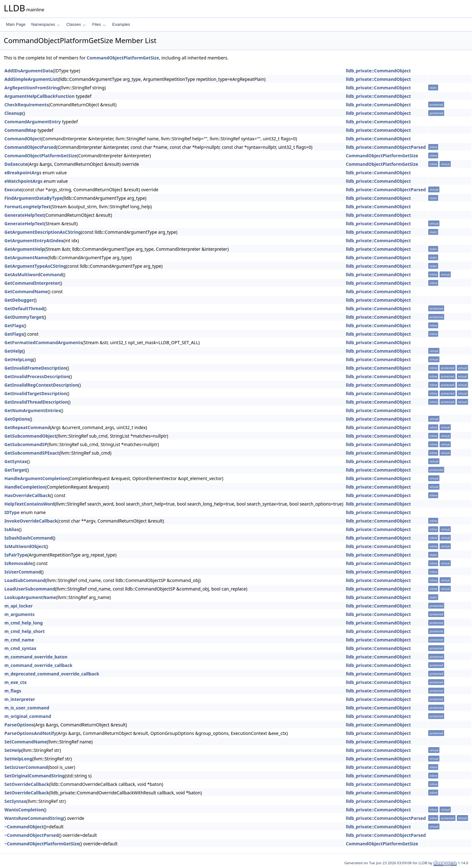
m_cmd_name (19, 640)
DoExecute (16, 164)
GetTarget (15, 470)
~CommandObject (24, 827)
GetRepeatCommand (27, 427)
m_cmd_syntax (20, 648)
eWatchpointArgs (23, 181)
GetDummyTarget (24, 317)
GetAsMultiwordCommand (33, 274)
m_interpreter (20, 699)
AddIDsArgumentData (29, 71)
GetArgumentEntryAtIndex (34, 241)
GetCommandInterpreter (32, 283)
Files (99, 24)
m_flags (13, 691)
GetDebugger (19, 300)
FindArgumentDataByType (33, 198)
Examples (121, 24)
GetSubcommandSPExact (32, 453)
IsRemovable (19, 563)
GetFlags (14, 325)
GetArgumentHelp (25, 249)
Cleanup (13, 113)
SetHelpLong (18, 759)
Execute (13, 190)
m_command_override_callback (38, 665)
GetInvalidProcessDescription (37, 376)
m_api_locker (19, 606)
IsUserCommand (23, 572)
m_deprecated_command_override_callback (52, 674)
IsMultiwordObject (25, 546)
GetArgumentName (26, 258)
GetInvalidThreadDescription (36, 402)
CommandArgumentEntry (33, 122)
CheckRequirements (27, 105)
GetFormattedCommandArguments (43, 342)
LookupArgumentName (30, 597)
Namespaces (45, 24)
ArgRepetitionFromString (32, 88)
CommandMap (20, 130)
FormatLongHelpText (28, 207)
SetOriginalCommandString (35, 776)
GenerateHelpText (24, 215)
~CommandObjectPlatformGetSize (42, 844)
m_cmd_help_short (25, 631)
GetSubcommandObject (31, 436)
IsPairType (16, 555)
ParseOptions (19, 725)
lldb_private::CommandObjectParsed (386, 147)
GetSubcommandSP (26, 444)
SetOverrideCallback (27, 784)
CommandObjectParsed (30, 147)
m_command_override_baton (36, 657)
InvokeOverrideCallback (31, 521)
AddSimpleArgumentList (31, 79)
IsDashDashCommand (28, 538)
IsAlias (12, 529)
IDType (12, 512)
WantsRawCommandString (34, 818)
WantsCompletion (24, 810)
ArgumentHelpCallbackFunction (39, 96)
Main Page (16, 24)
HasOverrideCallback (27, 495)
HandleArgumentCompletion (36, 478)
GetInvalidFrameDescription (35, 368)
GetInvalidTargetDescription (36, 393)
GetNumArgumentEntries (33, 410)
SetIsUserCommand (26, 767)
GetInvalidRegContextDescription (41, 385)
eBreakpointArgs (23, 173)
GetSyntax (16, 461)
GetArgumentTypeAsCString (35, 266)
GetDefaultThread (24, 308)
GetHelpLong (19, 359)
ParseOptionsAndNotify (30, 733)
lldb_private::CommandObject (378, 71)
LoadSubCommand (25, 580)
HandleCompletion (25, 487)
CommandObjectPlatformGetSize (123, 58)
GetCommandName (26, 291)
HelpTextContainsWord (30, 504)
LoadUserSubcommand (30, 589)
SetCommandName (26, 742)
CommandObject (23, 139)
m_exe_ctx (16, 682)
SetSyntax (15, 801)
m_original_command (28, 716)
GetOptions (17, 419)
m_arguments (19, 614)
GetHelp (13, 351)
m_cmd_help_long (24, 623)
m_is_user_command (27, 708)
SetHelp (13, 750)
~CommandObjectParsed (32, 835)
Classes (76, 24)
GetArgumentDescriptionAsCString (43, 232)
